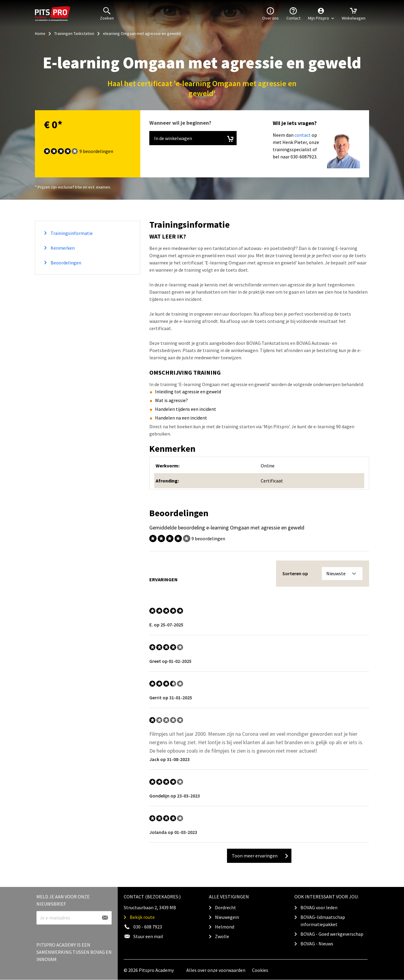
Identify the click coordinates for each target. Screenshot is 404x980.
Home (40, 33)
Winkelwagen (354, 13)
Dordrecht (225, 907)
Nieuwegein (227, 917)
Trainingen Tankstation (74, 33)
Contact (293, 13)
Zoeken (107, 13)
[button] (321, 14)
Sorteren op (295, 573)
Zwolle (222, 936)
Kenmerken (62, 248)
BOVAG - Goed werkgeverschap (332, 934)
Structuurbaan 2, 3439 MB (150, 907)
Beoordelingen (65, 263)
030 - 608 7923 (148, 927)
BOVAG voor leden (319, 907)
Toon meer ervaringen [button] (260, 856)
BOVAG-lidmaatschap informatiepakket (323, 921)
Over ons (270, 13)
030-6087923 (303, 157)
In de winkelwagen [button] (194, 139)
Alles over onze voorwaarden (216, 970)
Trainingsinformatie (71, 233)
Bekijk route (142, 917)
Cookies (260, 970)
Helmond (225, 927)
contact (303, 135)
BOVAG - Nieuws (317, 944)
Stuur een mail (148, 936)
